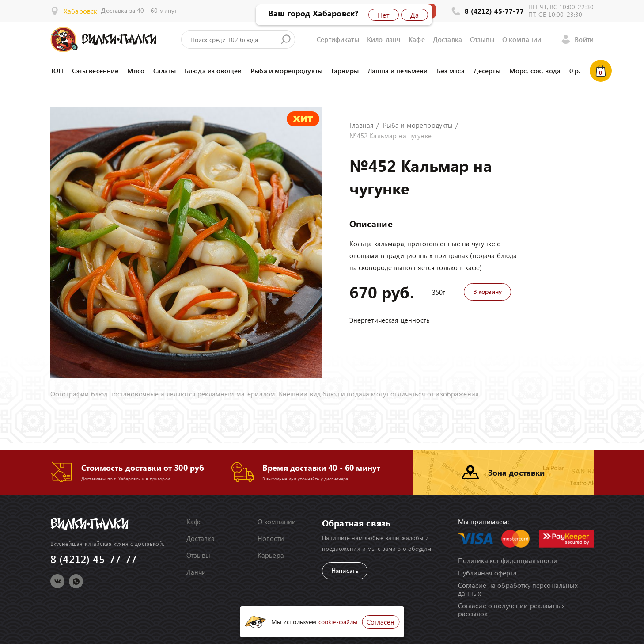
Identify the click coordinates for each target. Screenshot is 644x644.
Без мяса (451, 71)
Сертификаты (338, 39)
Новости (271, 538)
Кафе (417, 39)
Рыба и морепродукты (286, 71)
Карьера (271, 555)
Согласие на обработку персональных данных (518, 589)
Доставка (447, 39)
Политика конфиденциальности (508, 560)
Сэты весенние (95, 71)
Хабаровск (80, 11)
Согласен (381, 622)
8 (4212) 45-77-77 (494, 11)
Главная (362, 125)
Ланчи (196, 572)
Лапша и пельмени (398, 71)
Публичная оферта (487, 573)
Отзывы (482, 39)
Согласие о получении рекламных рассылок (512, 610)
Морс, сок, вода (535, 71)
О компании (522, 39)
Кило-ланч (384, 39)
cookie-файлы (338, 622)
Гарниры (345, 71)
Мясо (136, 71)
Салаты (165, 71)
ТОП (57, 71)
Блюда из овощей (213, 71)
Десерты (487, 71)
